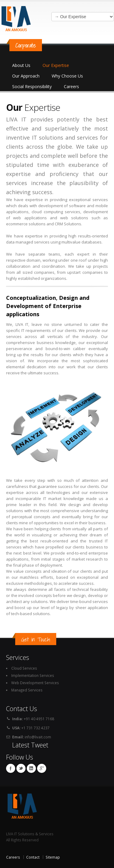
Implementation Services (33, 675)
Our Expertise (56, 65)
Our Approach (26, 76)
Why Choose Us (67, 76)
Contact (33, 857)
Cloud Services (24, 668)
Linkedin (31, 768)
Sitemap (53, 857)
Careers (71, 86)
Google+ (42, 768)
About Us (21, 65)
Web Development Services (35, 683)
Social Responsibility (32, 86)
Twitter (21, 768)
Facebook (11, 768)
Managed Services (27, 690)
